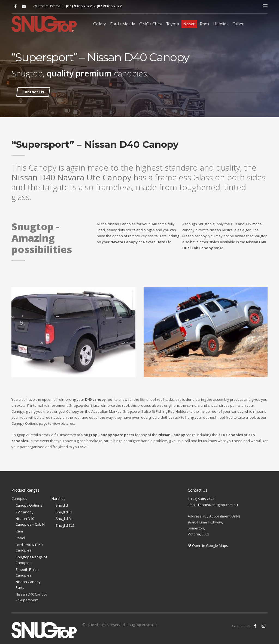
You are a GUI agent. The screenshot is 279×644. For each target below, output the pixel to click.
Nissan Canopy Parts (28, 585)
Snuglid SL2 (65, 525)
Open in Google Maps (208, 546)
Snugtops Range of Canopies (31, 560)
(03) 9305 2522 (79, 6)
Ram (19, 531)
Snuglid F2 (64, 512)
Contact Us (33, 92)
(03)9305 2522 (109, 6)
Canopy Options (29, 505)
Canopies (19, 498)
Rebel (20, 538)
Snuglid (62, 505)
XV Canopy (25, 512)
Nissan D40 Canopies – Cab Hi (31, 521)
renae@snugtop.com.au (218, 505)
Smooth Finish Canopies (27, 572)
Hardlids (58, 498)
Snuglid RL (64, 519)
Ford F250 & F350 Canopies (29, 548)
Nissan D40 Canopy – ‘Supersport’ (32, 597)
